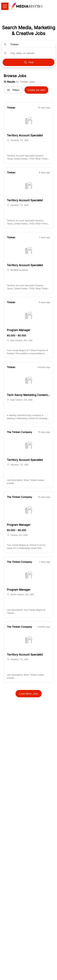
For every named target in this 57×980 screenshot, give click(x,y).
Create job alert (36, 90)
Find (29, 62)
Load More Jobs (29, 694)
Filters (13, 90)
